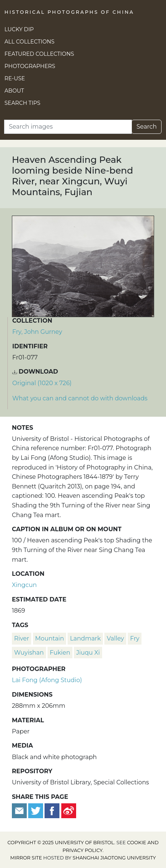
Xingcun (24, 585)
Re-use (15, 78)
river (22, 638)
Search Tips (22, 103)
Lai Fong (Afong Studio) (47, 680)
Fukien (60, 653)
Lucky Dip (19, 29)
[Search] (68, 127)
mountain (50, 638)
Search (147, 127)
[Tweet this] (36, 810)
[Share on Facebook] (52, 810)
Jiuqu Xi (88, 653)
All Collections (30, 42)
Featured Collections (39, 54)
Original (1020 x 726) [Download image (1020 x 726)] (42, 383)
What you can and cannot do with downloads (80, 398)
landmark (85, 638)
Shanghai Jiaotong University (114, 858)
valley (115, 638)
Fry (135, 638)
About (14, 91)
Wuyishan (29, 653)
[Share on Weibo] (69, 810)
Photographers (30, 66)
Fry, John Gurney (37, 332)
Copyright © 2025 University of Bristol (61, 843)
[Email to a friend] (20, 810)
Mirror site (26, 858)
